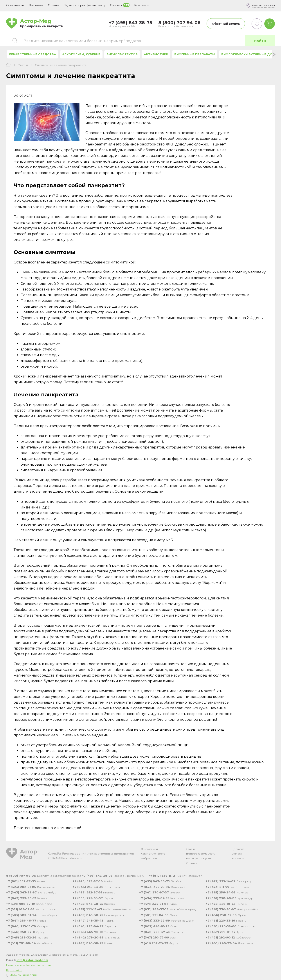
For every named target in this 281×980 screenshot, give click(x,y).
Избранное (149, 858)
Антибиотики (156, 54)
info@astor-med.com (32, 960)
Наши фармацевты (199, 858)
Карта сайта (14, 970)
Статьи (23, 65)
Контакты (238, 858)
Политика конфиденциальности (29, 965)
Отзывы (191, 863)
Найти (260, 41)
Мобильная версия (23, 975)
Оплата (53, 5)
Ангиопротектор (122, 54)
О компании (149, 849)
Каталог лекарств (153, 854)
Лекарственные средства (32, 54)
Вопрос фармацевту (201, 854)
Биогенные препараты (195, 54)
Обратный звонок (226, 24)
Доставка (238, 849)
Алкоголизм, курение (81, 54)
